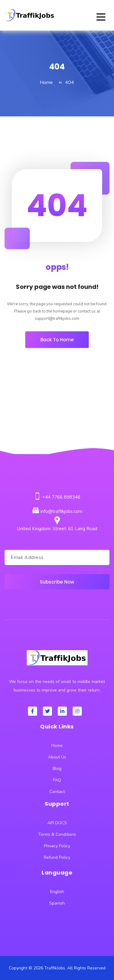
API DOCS (57, 823)
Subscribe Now (57, 582)
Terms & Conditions (57, 834)
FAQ (57, 780)
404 (70, 82)
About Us (57, 757)
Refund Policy (57, 857)
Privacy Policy (57, 846)
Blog (57, 769)
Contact (57, 792)
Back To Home (57, 340)
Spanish (57, 903)
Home (46, 82)
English (57, 892)
